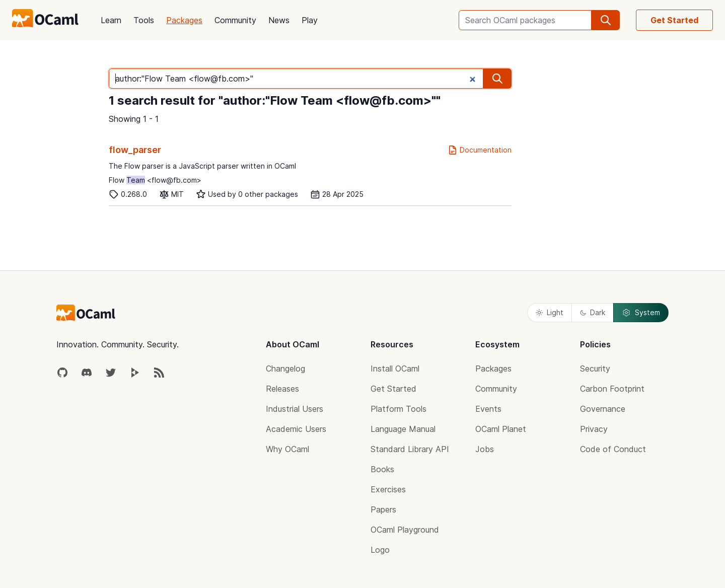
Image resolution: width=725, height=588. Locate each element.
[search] (606, 20)
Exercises (388, 489)
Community (235, 20)
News (279, 20)
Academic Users (296, 429)
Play (310, 20)
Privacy (594, 429)
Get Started (674, 20)
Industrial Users (295, 409)
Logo (380, 550)
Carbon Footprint (612, 389)
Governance (603, 409)
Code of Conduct (613, 449)
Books (382, 469)
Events (488, 409)
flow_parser (135, 150)
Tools (144, 20)
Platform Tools (398, 409)
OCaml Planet (501, 429)
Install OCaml (395, 369)
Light (550, 312)
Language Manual (403, 429)
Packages (184, 20)
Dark (593, 312)
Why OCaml (287, 449)
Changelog (285, 369)
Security (595, 369)
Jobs (485, 449)
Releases (282, 389)
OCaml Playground (405, 530)
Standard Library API (410, 449)
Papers (383, 509)
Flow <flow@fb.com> (155, 180)
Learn (111, 20)
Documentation (480, 150)
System (641, 313)
